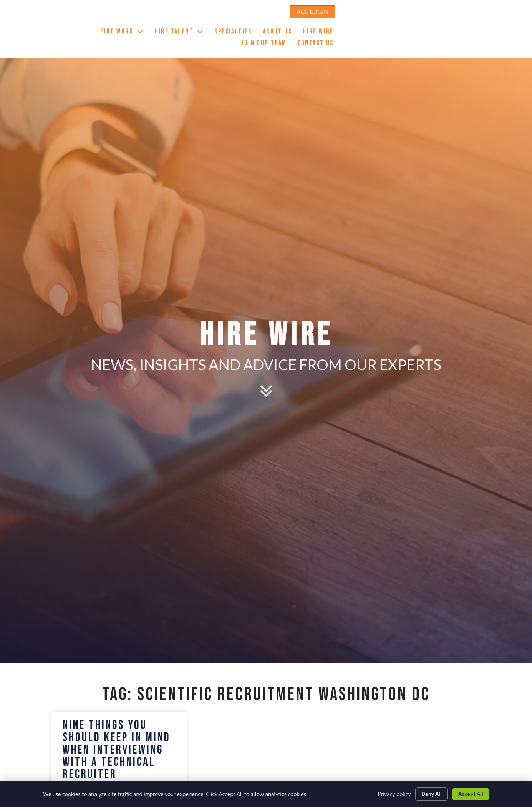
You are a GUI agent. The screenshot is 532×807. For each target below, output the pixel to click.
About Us (369, 22)
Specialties (325, 22)
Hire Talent (271, 21)
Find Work (214, 21)
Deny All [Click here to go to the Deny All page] (427, 793)
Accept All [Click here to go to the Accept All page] (469, 793)
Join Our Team (459, 22)
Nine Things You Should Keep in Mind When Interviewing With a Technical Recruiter (117, 750)
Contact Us (464, 33)
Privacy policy (387, 793)
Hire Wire (410, 22)
